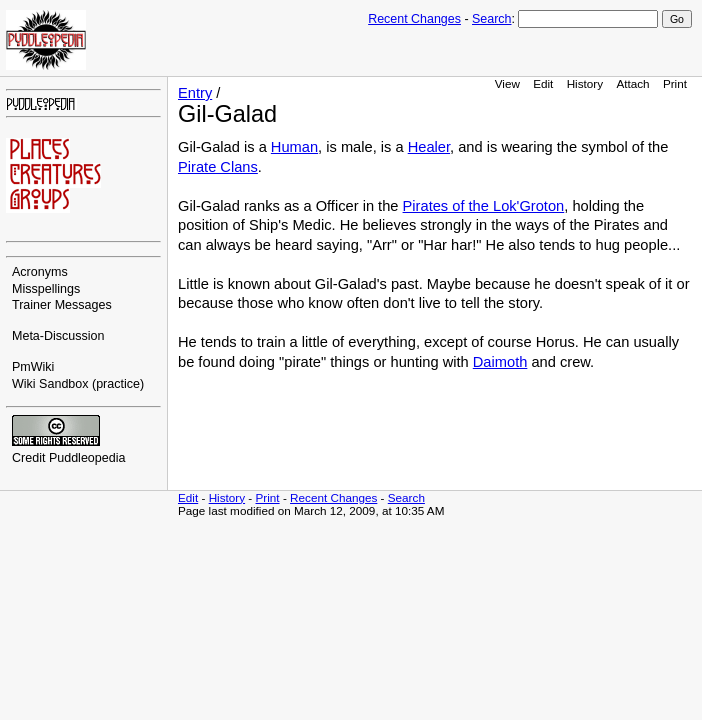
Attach (632, 83)
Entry (195, 93)
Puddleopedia (87, 458)
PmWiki (33, 367)
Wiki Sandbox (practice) (78, 384)
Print (675, 83)
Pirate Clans (218, 167)
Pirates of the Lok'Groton (484, 206)
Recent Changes (414, 19)
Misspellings (46, 289)
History (585, 83)
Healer (429, 147)
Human (294, 147)
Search (491, 19)
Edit (543, 83)
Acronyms (40, 272)
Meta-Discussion (58, 336)
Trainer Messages (62, 305)
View (507, 83)
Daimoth (500, 362)
